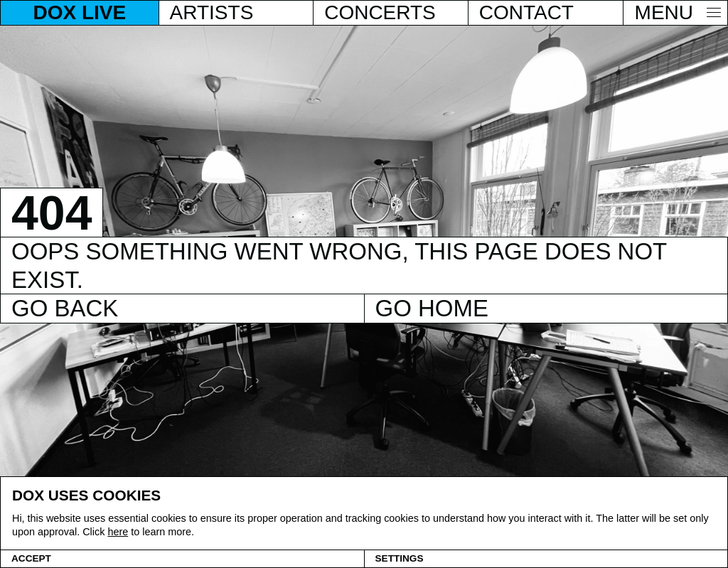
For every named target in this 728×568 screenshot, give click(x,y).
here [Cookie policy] (118, 532)
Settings (400, 558)
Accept (31, 558)
